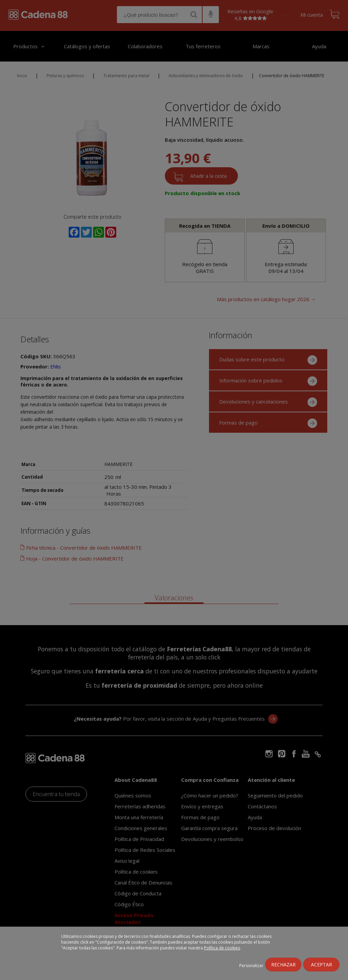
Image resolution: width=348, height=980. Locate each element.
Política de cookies (222, 948)
